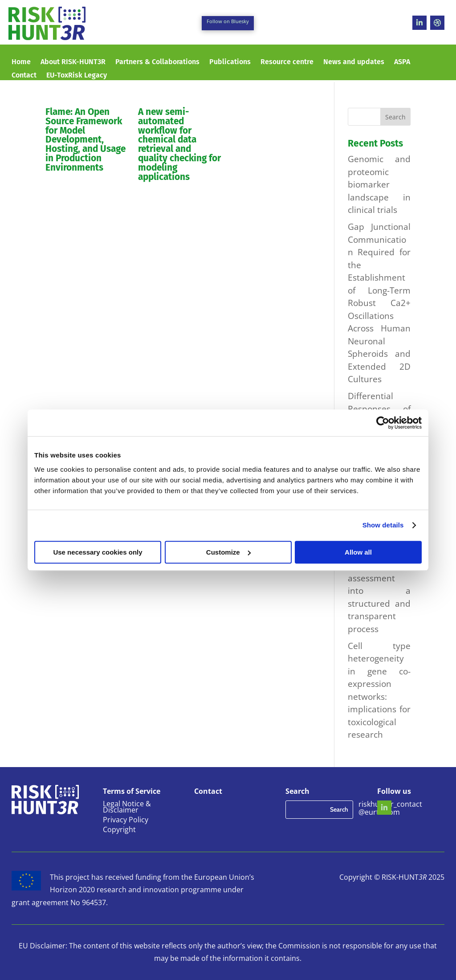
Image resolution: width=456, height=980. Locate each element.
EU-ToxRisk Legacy (77, 76)
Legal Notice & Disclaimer (127, 808)
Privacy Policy (126, 821)
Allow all (358, 552)
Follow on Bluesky (228, 21)
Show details (383, 525)
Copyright (119, 830)
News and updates (354, 62)
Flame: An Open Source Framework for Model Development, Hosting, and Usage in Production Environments (85, 140)
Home (21, 62)
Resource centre (287, 62)
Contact (24, 76)
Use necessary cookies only (98, 552)
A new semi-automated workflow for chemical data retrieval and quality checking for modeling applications (179, 145)
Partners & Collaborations (157, 62)
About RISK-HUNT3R (73, 62)
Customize (228, 552)
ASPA (402, 62)
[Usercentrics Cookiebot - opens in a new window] (383, 423)
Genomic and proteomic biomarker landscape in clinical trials (379, 184)
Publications (230, 62)
